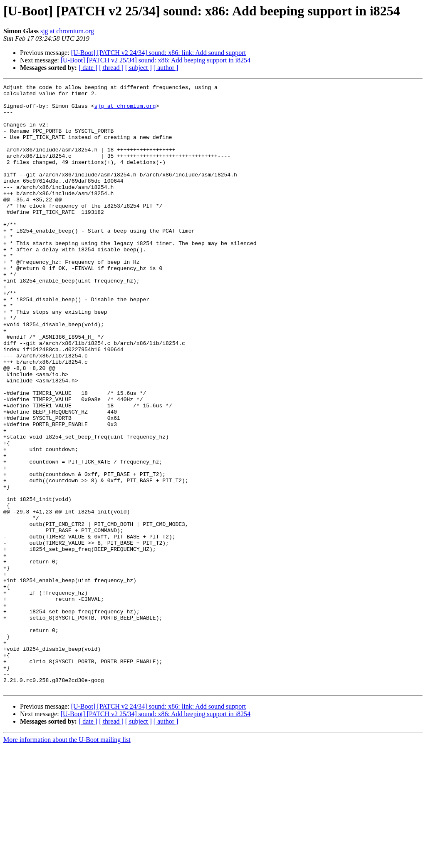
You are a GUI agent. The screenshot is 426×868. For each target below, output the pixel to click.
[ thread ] (111, 68)
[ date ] (88, 68)
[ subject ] (139, 68)
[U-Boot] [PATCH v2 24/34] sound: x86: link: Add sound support (159, 53)
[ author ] (166, 68)
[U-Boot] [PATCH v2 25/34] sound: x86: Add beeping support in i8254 (156, 60)
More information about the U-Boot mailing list (67, 861)
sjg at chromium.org (67, 31)
